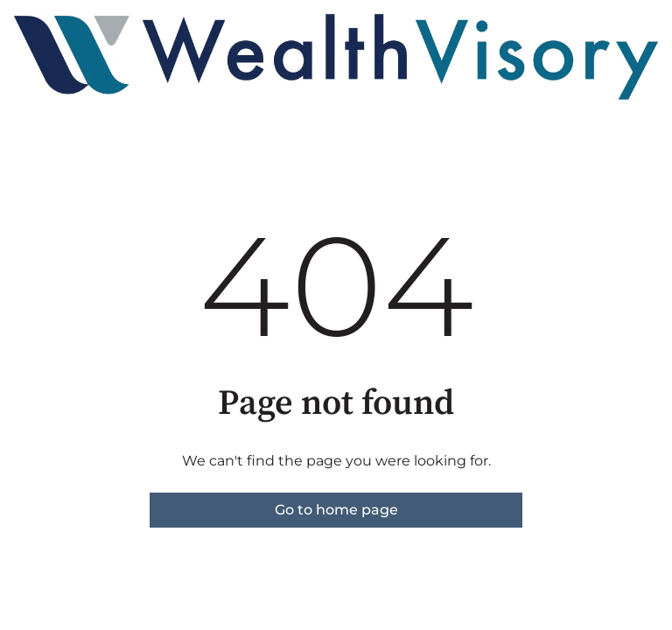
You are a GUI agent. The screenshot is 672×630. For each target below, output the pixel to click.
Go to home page (336, 510)
